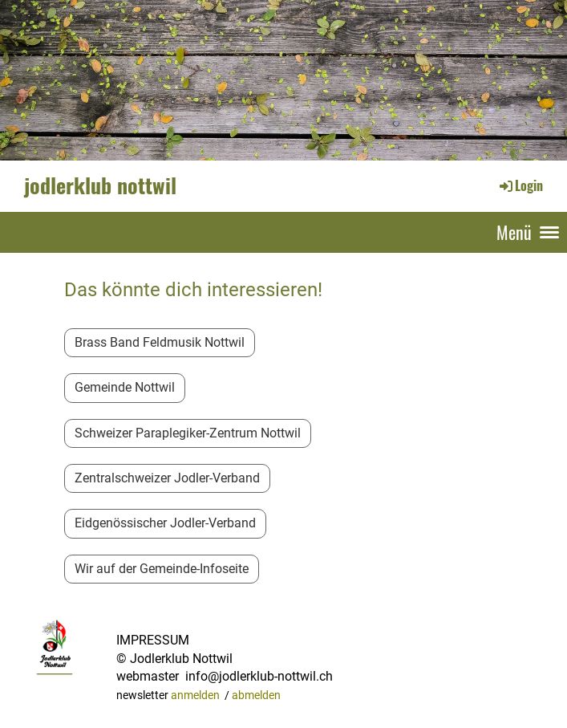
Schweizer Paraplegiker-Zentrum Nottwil (188, 433)
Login (520, 185)
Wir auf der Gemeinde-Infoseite (162, 569)
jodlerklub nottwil (100, 185)
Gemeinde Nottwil (125, 387)
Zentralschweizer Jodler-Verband (167, 478)
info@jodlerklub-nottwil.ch (259, 676)
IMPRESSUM (153, 640)
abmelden (256, 695)
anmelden (195, 695)
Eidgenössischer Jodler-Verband (165, 523)
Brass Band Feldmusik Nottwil (160, 342)
